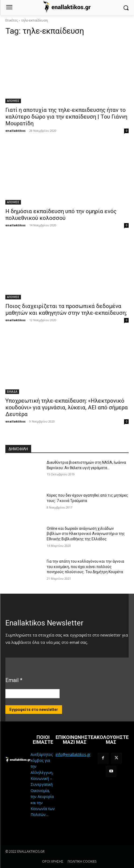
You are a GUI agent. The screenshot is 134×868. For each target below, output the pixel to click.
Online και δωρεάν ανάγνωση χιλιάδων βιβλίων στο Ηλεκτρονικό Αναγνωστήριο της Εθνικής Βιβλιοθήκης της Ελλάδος (86, 534)
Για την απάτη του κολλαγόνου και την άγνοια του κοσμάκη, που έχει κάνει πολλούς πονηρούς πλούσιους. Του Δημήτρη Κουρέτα (85, 567)
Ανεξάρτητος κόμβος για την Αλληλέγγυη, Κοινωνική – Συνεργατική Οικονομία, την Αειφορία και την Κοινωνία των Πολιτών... (43, 785)
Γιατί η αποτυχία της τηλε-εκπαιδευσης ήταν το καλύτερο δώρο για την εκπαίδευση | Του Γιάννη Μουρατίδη (66, 117)
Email (14, 680)
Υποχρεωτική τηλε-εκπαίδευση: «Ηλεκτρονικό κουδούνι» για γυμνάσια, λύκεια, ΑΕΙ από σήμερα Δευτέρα (67, 407)
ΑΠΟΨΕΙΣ (13, 101)
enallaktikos (15, 131)
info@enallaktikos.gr (73, 754)
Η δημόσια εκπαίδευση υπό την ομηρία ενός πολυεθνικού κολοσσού (61, 215)
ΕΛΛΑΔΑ (12, 392)
